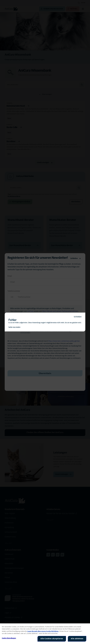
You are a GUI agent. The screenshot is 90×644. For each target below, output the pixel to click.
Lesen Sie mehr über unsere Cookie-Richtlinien (43, 631)
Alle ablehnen (77, 639)
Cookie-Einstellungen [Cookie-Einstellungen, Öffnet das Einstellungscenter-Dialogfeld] (9, 638)
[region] (45, 634)
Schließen (78, 317)
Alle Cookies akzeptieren (52, 639)
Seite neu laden (14, 327)
